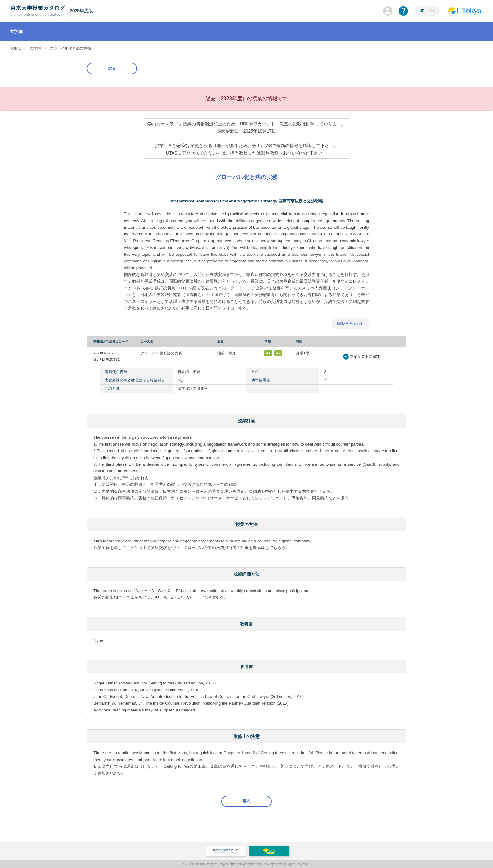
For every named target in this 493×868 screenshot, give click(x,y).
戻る (112, 68)
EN (431, 11)
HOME (15, 48)
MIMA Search (350, 324)
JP (422, 11)
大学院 (35, 48)
